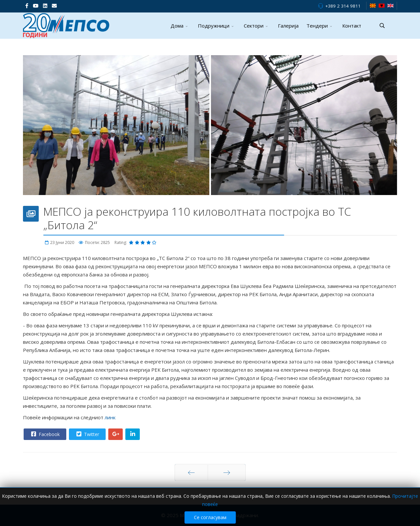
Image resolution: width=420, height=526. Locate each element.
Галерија (288, 26)
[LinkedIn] (45, 6)
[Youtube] (36, 6)
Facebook (45, 434)
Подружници (214, 26)
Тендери (317, 26)
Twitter (87, 434)
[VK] (54, 6)
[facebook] (27, 6)
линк (111, 417)
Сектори (254, 26)
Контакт (352, 26)
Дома (177, 26)
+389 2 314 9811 (343, 6)
